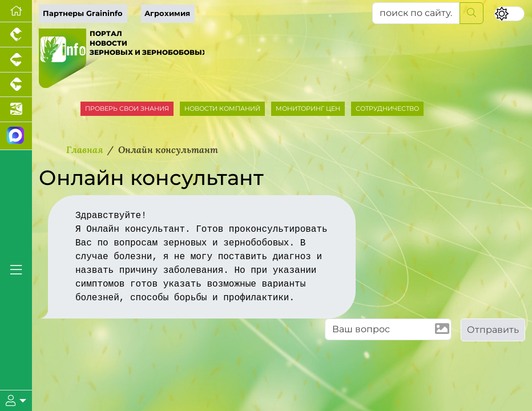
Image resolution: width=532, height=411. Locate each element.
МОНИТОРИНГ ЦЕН (308, 108)
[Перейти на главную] (16, 11)
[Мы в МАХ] (16, 136)
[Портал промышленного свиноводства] (16, 60)
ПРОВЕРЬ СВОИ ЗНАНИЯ (127, 108)
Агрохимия (167, 13)
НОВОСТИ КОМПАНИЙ (222, 108)
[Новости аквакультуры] (16, 110)
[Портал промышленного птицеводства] (16, 35)
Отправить (493, 330)
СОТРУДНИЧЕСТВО (387, 108)
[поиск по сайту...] (416, 13)
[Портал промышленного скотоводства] (16, 85)
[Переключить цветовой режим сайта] (509, 14)
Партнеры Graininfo (83, 13)
